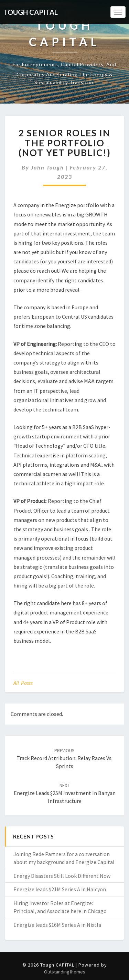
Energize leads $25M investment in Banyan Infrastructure (65, 793)
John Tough (47, 167)
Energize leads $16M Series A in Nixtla (57, 925)
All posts (23, 683)
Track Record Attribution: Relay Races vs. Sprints (64, 758)
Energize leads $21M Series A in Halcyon (60, 889)
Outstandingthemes (65, 972)
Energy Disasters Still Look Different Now (62, 876)
